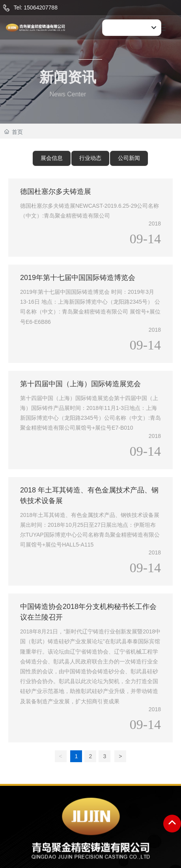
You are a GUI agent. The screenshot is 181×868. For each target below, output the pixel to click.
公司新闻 (129, 158)
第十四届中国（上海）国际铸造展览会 (80, 384)
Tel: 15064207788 (36, 8)
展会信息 (52, 158)
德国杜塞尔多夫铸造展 (56, 192)
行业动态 (90, 158)
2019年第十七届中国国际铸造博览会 (78, 278)
